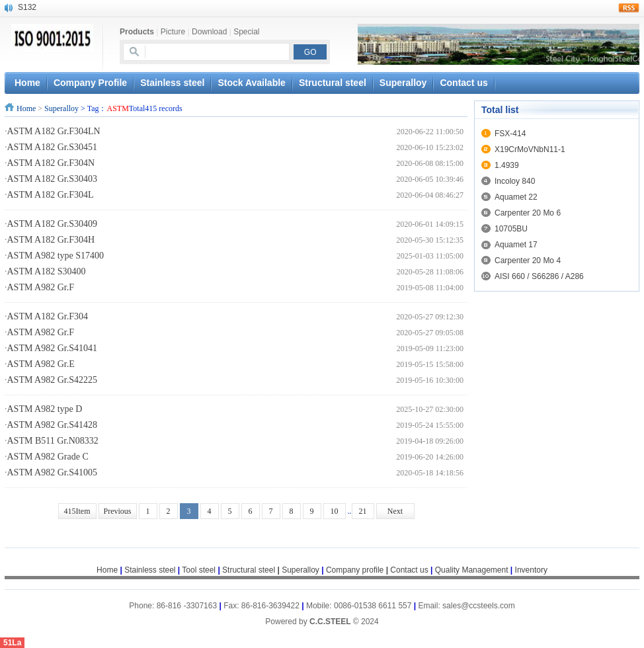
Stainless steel (172, 83)
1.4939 (507, 165)
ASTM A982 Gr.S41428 (53, 425)
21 (363, 511)
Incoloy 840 (515, 181)
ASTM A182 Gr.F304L (51, 195)
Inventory (531, 570)
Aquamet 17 (516, 245)
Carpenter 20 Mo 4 (528, 261)
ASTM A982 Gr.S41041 (53, 348)
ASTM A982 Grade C (48, 457)
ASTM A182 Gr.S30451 (53, 147)
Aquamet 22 (516, 197)
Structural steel (333, 83)
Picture (173, 32)
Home (26, 108)
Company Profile (90, 83)
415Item (77, 511)
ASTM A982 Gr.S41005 (53, 472)
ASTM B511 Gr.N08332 (53, 441)
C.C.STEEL (331, 622)
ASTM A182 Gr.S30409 (53, 224)
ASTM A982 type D (45, 409)
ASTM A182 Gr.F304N (51, 163)
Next (395, 511)
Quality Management (472, 570)
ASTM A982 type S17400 (56, 256)
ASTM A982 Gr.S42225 (53, 380)
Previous (118, 511)
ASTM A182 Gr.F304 (48, 316)
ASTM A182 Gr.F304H (51, 240)
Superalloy (403, 83)
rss (629, 8)
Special (246, 32)
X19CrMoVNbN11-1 (530, 149)
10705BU (511, 229)
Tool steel (199, 570)
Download (209, 32)
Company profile (358, 570)
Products (137, 32)
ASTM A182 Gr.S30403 (53, 179)
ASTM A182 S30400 (47, 271)
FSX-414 (510, 134)
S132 (27, 7)
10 (335, 511)
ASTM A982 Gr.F (41, 287)
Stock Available (251, 83)
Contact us (463, 83)
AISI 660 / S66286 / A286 (539, 276)
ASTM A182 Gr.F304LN (54, 131)
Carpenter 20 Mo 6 (528, 213)
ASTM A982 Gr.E (41, 364)
